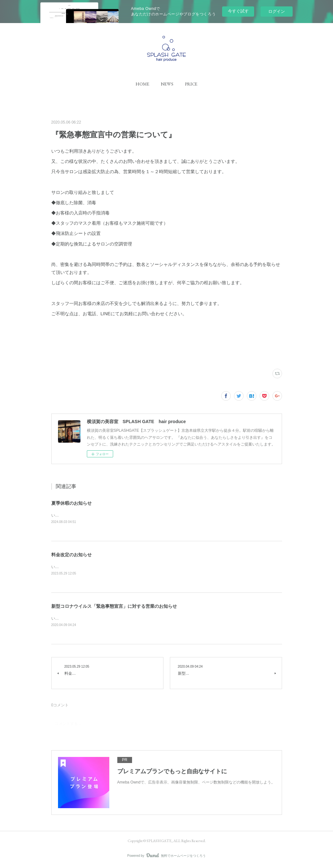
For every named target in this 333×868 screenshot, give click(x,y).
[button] (142, 84)
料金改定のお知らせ (71, 555)
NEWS (167, 84)
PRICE (191, 84)
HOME (142, 84)
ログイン (277, 11)
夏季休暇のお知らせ (71, 503)
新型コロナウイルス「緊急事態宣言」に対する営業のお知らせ (114, 607)
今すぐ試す (238, 11)
